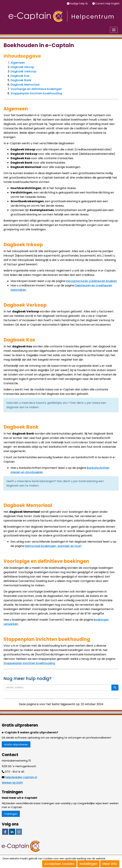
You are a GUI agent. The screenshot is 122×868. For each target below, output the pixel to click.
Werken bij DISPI (12, 783)
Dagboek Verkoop (23, 71)
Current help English (108, 4)
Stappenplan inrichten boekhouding (36, 93)
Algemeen (18, 63)
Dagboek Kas (20, 76)
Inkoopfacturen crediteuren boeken (91, 281)
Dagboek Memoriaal (25, 85)
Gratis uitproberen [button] (16, 744)
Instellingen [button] (88, 864)
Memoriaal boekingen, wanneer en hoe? (53, 546)
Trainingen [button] (11, 814)
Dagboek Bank (21, 80)
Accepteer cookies (59, 864)
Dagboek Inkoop (22, 67)
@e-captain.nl (21, 777)
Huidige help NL (79, 4)
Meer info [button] (110, 864)
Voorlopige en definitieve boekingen (36, 89)
